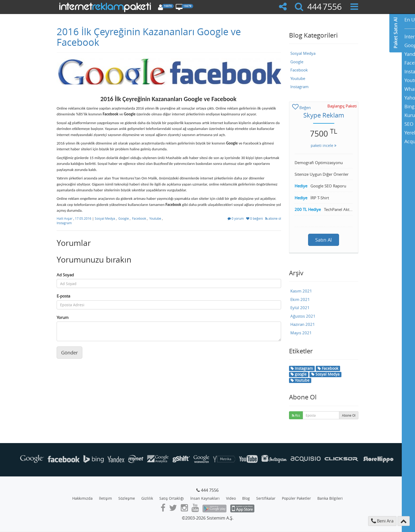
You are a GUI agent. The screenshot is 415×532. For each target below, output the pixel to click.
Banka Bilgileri (330, 498)
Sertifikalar (266, 498)
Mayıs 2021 (301, 333)
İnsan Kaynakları (205, 498)
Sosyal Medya (105, 218)
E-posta (63, 296)
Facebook (139, 218)
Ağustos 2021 (303, 316)
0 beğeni (255, 218)
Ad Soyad (65, 275)
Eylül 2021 (300, 308)
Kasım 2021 (301, 291)
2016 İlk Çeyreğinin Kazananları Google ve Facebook (149, 37)
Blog (246, 498)
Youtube (155, 218)
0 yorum (236, 218)
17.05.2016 (84, 218)
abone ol (273, 218)
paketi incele (324, 145)
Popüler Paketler (296, 498)
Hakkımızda (82, 498)
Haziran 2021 (303, 324)
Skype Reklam (324, 115)
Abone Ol (349, 415)
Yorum (63, 317)
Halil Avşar (65, 218)
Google (124, 218)
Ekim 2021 (300, 299)
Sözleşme (127, 498)
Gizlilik (147, 498)
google (299, 374)
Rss (296, 415)
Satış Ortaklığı (172, 498)
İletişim (105, 498)
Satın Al (324, 240)
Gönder (69, 353)
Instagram (64, 223)
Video (231, 498)
